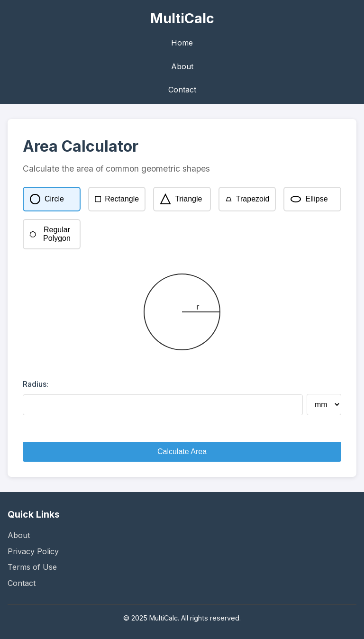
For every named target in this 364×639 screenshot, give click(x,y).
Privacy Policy (33, 551)
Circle (47, 199)
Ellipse (309, 199)
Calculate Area (182, 452)
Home (182, 43)
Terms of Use (32, 567)
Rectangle (117, 199)
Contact (182, 90)
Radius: (36, 384)
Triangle (181, 199)
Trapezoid (247, 199)
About (182, 66)
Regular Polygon (50, 234)
